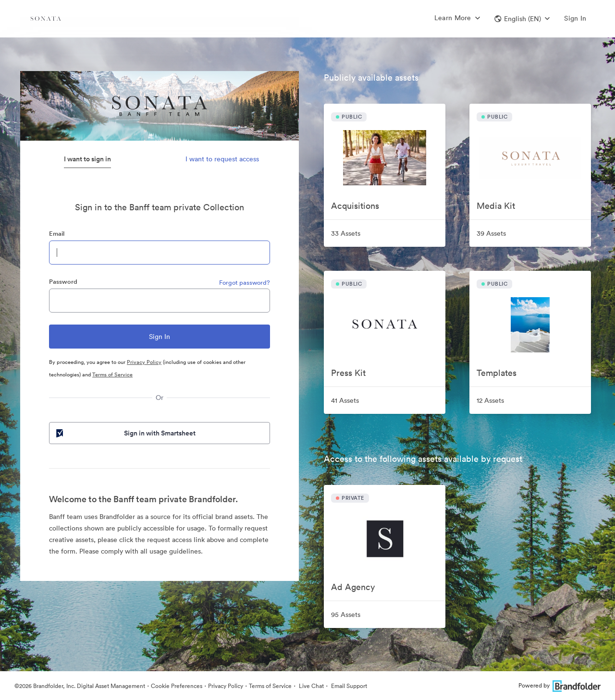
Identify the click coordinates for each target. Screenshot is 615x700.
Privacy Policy (144, 362)
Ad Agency (353, 587)
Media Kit (496, 206)
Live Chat (311, 686)
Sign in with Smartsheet (125, 433)
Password (63, 282)
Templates (497, 373)
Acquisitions (355, 206)
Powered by (560, 685)
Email (57, 234)
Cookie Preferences (177, 686)
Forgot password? (245, 283)
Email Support (348, 686)
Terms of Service (112, 374)
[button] (522, 19)
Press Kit (348, 373)
